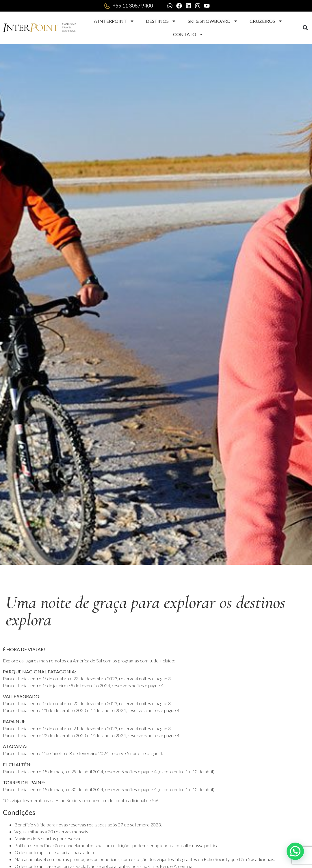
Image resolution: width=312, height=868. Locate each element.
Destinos (161, 21)
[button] (305, 28)
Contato (188, 34)
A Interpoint (114, 21)
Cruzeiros (266, 21)
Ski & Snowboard (213, 21)
